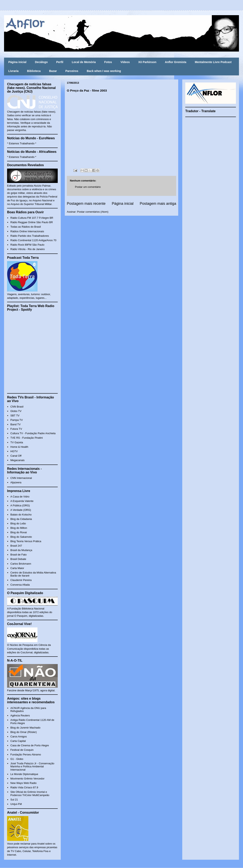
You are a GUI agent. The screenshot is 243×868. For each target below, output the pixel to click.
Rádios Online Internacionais (27, 231)
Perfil (60, 62)
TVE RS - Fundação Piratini (27, 438)
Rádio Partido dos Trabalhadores (30, 236)
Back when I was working (104, 71)
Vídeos (125, 62)
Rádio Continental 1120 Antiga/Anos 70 (33, 240)
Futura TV (16, 429)
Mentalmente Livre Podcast (213, 62)
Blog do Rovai (19, 532)
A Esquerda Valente (22, 501)
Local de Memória (84, 62)
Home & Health (19, 447)
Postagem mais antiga (158, 204)
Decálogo (41, 62)
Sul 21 (14, 800)
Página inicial (17, 62)
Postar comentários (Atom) (93, 212)
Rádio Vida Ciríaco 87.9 (24, 787)
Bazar (53, 71)
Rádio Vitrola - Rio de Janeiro (28, 249)
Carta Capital (18, 741)
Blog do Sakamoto (21, 537)
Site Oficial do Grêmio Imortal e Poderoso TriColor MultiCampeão (30, 794)
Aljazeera (16, 482)
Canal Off (16, 456)
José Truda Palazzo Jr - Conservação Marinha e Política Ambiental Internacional (32, 767)
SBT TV (15, 416)
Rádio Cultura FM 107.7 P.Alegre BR (32, 218)
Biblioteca (34, 71)
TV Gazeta (17, 442)
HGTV (14, 451)
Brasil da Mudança (21, 550)
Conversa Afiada (20, 585)
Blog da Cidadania (21, 519)
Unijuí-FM (16, 804)
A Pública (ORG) (20, 505)
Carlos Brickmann (21, 564)
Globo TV (16, 411)
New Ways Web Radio (23, 783)
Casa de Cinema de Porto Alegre (30, 745)
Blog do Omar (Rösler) (23, 732)
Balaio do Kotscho (21, 515)
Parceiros (72, 71)
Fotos (108, 62)
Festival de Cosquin (22, 750)
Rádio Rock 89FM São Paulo (27, 245)
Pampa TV (17, 420)
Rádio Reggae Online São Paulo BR (32, 222)
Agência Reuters (20, 715)
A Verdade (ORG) (21, 510)
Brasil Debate (18, 559)
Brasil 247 (16, 546)
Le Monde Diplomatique (24, 774)
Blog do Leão (18, 523)
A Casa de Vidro (20, 497)
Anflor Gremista (176, 62)
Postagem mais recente (86, 204)
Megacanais (17, 460)
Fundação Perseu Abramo (26, 754)
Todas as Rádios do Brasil (26, 227)
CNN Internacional (21, 478)
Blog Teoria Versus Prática (26, 541)
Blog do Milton (19, 528)
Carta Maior (17, 568)
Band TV (15, 424)
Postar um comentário (88, 187)
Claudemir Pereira (21, 580)
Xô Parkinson (147, 62)
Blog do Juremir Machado (25, 728)
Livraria (13, 71)
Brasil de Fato (18, 555)
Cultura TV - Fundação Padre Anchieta (33, 433)
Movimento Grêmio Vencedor (27, 779)
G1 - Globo (17, 759)
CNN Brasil (17, 407)
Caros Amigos (19, 737)
